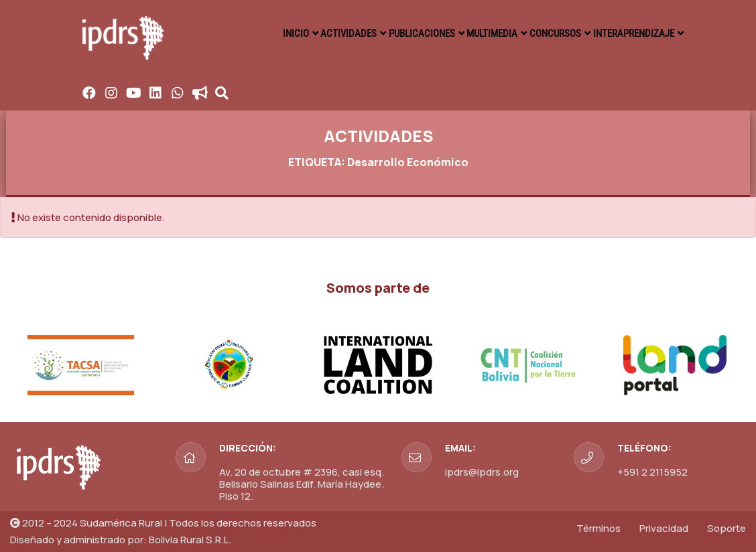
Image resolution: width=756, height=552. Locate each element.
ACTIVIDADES (319, 33)
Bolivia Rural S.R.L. (190, 540)
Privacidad (664, 528)
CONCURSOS (547, 33)
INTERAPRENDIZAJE (631, 33)
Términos (598, 528)
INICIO (259, 33)
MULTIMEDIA (477, 33)
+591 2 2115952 (652, 472)
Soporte (727, 528)
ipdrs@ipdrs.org (482, 472)
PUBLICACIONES (399, 33)
